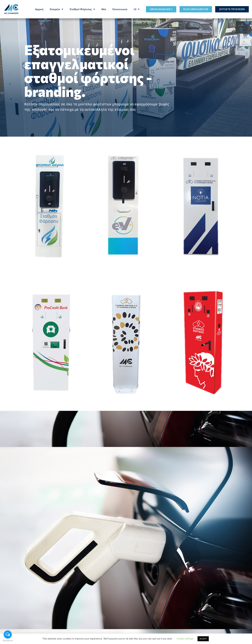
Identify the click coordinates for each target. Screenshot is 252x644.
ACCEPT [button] (203, 639)
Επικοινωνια (120, 9)
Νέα (104, 9)
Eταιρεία (56, 9)
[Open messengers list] (8, 635)
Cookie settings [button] (185, 639)
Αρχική (39, 9)
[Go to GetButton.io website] (8, 641)
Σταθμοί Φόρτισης (82, 9)
